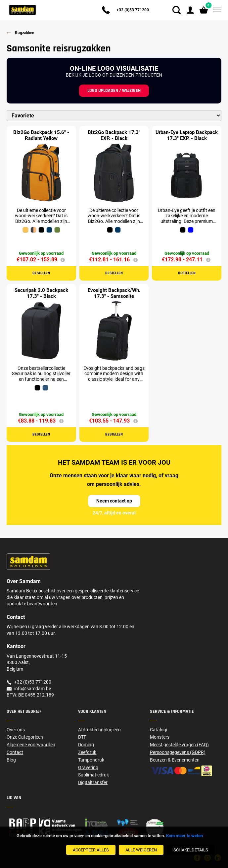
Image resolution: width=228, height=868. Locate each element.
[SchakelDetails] (191, 850)
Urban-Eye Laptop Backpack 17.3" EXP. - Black (187, 135)
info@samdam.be (33, 689)
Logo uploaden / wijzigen (114, 91)
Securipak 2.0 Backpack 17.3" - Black (41, 293)
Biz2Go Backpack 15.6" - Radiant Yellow (41, 135)
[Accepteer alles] (91, 850)
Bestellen (41, 273)
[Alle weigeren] (141, 850)
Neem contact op (114, 501)
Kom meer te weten (184, 836)
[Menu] (216, 10)
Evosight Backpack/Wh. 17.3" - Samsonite (114, 293)
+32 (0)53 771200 (133, 10)
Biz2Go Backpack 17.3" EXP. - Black (114, 135)
